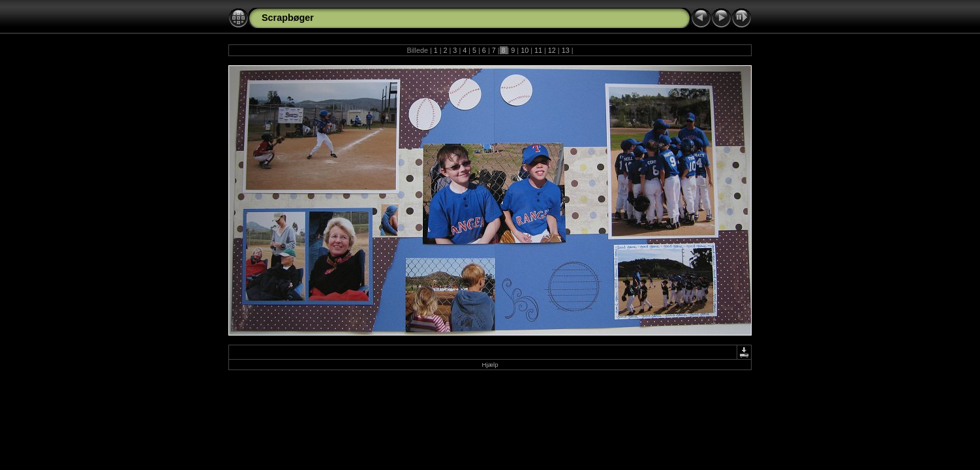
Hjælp (490, 365)
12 (552, 50)
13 (566, 50)
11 (538, 50)
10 (525, 50)
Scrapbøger (288, 18)
